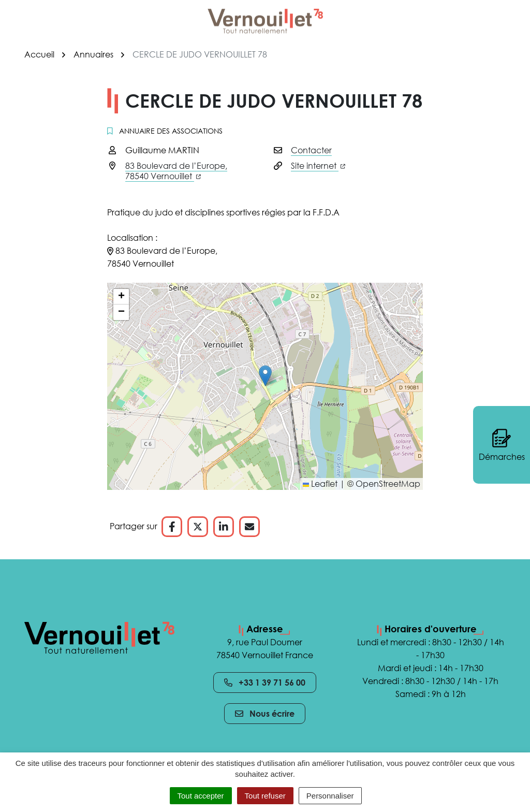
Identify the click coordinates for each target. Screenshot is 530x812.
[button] (265, 376)
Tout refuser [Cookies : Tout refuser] (265, 796)
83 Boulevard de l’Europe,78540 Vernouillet (176, 171)
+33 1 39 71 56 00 (265, 683)
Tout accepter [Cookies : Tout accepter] (201, 796)
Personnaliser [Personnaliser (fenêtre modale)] (330, 796)
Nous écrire (265, 714)
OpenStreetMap (388, 484)
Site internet (318, 166)
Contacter (311, 150)
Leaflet (320, 484)
